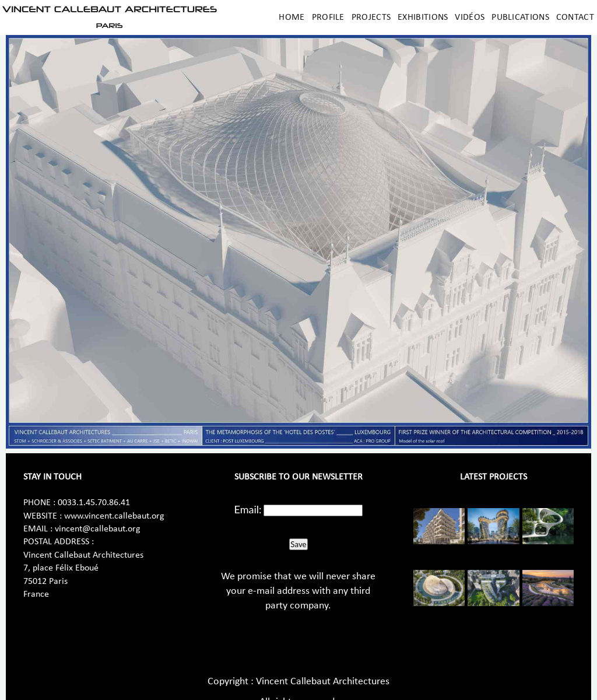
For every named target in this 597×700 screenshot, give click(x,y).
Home (292, 17)
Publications (520, 17)
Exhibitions (423, 17)
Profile (328, 17)
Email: (248, 509)
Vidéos (470, 17)
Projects (371, 17)
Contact (575, 17)
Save (298, 544)
